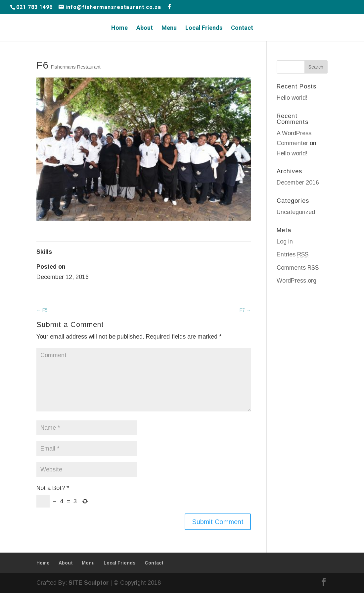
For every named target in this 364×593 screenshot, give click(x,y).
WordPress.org (296, 281)
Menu (169, 28)
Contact (242, 28)
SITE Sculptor (89, 583)
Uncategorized (296, 212)
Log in (285, 242)
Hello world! (292, 98)
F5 (42, 310)
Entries (293, 254)
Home (119, 28)
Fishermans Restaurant (76, 67)
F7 (245, 310)
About (145, 28)
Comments (298, 268)
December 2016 (298, 183)
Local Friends (204, 28)
